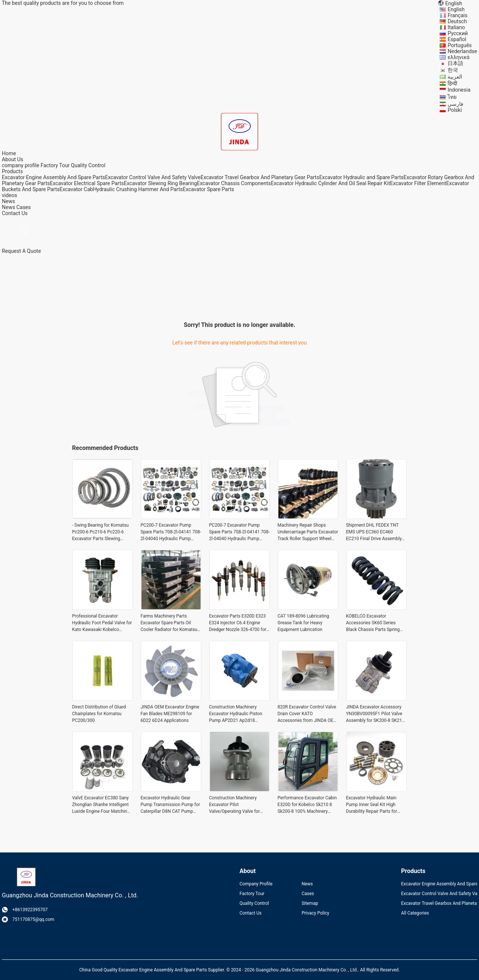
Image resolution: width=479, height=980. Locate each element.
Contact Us (251, 913)
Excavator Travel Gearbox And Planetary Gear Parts (260, 177)
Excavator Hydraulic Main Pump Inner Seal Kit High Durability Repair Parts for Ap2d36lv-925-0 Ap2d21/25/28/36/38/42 (372, 805)
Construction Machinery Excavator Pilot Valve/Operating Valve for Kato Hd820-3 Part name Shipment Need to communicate (235, 805)
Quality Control (88, 165)
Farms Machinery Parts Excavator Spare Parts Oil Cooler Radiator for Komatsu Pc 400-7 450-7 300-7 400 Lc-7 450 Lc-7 (170, 623)
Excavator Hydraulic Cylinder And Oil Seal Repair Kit (330, 183)
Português (460, 45)
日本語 (455, 63)
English (456, 9)
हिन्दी (452, 83)
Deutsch (457, 21)
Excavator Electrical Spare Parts (87, 183)
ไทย (452, 97)
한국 (453, 70)
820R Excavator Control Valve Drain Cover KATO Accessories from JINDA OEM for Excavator (308, 714)
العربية (455, 77)
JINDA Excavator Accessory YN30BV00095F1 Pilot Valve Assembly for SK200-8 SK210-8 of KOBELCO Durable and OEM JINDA (376, 714)
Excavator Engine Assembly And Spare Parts (54, 177)
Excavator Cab (76, 189)
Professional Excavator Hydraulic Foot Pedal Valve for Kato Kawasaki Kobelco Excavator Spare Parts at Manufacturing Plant (102, 623)
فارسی (455, 104)
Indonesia (459, 90)
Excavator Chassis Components (234, 183)
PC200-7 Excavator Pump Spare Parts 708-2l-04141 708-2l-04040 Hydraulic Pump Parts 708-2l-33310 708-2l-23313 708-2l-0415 (171, 532)
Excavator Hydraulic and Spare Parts (361, 177)
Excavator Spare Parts (208, 189)
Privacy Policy (315, 913)
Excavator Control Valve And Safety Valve (153, 177)
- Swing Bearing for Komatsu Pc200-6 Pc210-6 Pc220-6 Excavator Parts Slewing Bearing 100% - (100, 532)
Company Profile (256, 884)
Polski (455, 110)
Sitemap (310, 903)
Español (457, 39)
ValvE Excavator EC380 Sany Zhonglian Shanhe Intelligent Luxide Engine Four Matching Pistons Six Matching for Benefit (101, 805)
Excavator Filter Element (418, 183)
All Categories (415, 913)
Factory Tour (55, 165)
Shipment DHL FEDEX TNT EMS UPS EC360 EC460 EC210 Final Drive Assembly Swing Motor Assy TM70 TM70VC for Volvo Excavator (375, 532)
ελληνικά (458, 57)
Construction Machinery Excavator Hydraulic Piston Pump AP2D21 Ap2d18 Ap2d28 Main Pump (236, 714)
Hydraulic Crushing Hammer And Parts (138, 189)
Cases (24, 207)
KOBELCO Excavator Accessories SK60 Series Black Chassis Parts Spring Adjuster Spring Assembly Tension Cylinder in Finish (373, 623)
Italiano (456, 27)
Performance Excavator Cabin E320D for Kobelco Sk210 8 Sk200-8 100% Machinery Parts (307, 805)
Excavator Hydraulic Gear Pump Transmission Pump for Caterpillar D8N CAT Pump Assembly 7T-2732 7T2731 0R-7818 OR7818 (170, 805)
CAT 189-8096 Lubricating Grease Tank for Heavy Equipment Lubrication (303, 623)
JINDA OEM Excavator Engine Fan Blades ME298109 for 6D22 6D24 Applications (170, 714)
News (8, 207)
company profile (21, 165)
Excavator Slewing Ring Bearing (160, 183)
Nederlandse (462, 51)
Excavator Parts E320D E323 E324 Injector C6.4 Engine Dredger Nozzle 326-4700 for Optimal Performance (238, 623)
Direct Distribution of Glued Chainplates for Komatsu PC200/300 (99, 714)
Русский (458, 33)
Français (457, 15)
